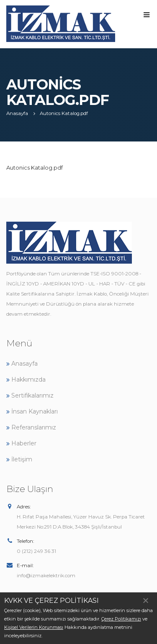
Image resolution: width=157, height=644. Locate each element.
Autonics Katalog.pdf (35, 168)
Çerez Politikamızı (121, 619)
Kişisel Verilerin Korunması (34, 627)
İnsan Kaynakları (32, 411)
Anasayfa (22, 364)
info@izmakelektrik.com (46, 576)
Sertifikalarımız (30, 395)
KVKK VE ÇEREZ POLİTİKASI (51, 601)
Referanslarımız (31, 427)
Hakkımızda (26, 380)
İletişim (19, 459)
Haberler (21, 443)
